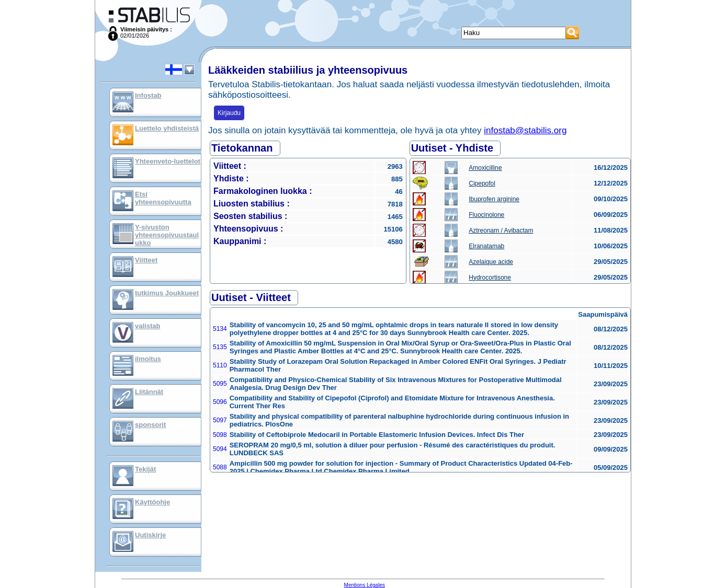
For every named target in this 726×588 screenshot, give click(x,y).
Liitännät (149, 392)
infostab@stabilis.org (525, 130)
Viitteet (146, 260)
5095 (220, 384)
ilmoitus (148, 359)
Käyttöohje (152, 502)
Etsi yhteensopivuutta (163, 198)
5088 (220, 467)
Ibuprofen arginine (494, 199)
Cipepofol (482, 183)
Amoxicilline (485, 168)
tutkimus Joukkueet (167, 293)
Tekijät (145, 469)
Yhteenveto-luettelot (168, 161)
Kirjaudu (229, 113)
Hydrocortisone (490, 278)
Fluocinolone (486, 215)
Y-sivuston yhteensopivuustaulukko (167, 235)
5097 (220, 420)
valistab (148, 326)
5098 (220, 435)
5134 (220, 329)
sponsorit (150, 425)
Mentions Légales (365, 585)
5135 (220, 347)
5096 (220, 402)
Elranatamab (486, 246)
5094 (220, 449)
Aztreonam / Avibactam (501, 230)
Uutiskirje (150, 535)
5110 (220, 365)
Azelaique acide (491, 262)
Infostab (148, 95)
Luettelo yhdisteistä (167, 128)
